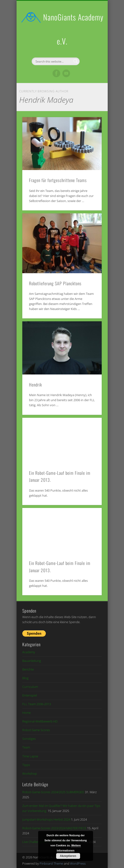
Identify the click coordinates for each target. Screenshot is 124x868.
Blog (25, 678)
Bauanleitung (32, 661)
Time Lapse (30, 756)
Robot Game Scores (36, 730)
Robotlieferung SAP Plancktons (55, 283)
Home (27, 713)
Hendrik (35, 385)
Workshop (30, 773)
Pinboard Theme (51, 863)
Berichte (28, 669)
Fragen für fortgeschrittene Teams (58, 180)
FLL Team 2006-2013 (37, 704)
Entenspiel (30, 695)
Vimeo (66, 73)
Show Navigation (90, 43)
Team (26, 747)
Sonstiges (29, 739)
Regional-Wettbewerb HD (40, 721)
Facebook (56, 73)
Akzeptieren (68, 856)
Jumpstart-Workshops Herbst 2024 (46, 819)
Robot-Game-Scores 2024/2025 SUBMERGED (53, 792)
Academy (29, 652)
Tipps (26, 765)
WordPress (78, 863)
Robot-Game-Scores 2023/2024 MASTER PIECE (54, 828)
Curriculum (30, 687)
